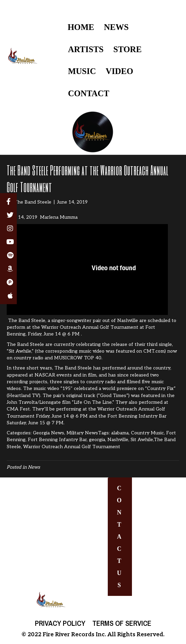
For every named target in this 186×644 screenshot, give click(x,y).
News (34, 467)
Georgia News (49, 433)
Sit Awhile (142, 440)
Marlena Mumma (59, 217)
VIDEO (120, 71)
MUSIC (82, 71)
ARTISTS (86, 49)
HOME (81, 27)
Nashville (118, 440)
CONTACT (88, 93)
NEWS (117, 27)
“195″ (66, 388)
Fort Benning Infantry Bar (57, 440)
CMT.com (154, 351)
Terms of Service (122, 623)
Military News (82, 433)
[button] (120, 537)
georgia (97, 440)
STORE (128, 49)
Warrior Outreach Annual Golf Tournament (72, 447)
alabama (120, 433)
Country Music (147, 433)
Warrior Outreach (117, 409)
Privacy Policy (60, 623)
